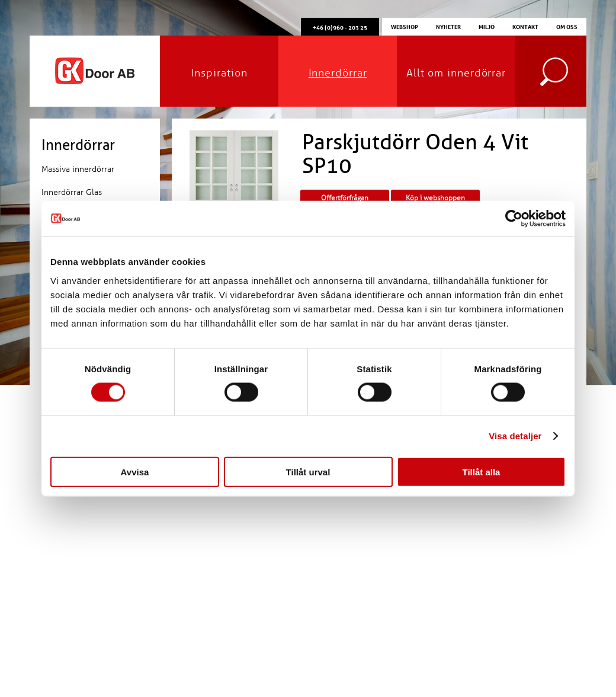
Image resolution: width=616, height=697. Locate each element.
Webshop (405, 26)
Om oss (567, 26)
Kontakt (525, 26)
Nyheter (448, 26)
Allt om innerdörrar (456, 73)
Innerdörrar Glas (72, 192)
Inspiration (219, 73)
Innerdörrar (338, 73)
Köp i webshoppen (435, 198)
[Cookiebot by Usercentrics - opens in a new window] (514, 219)
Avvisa (135, 471)
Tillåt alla (482, 471)
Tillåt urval (308, 471)
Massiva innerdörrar (78, 169)
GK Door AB (95, 71)
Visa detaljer (515, 436)
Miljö (487, 26)
